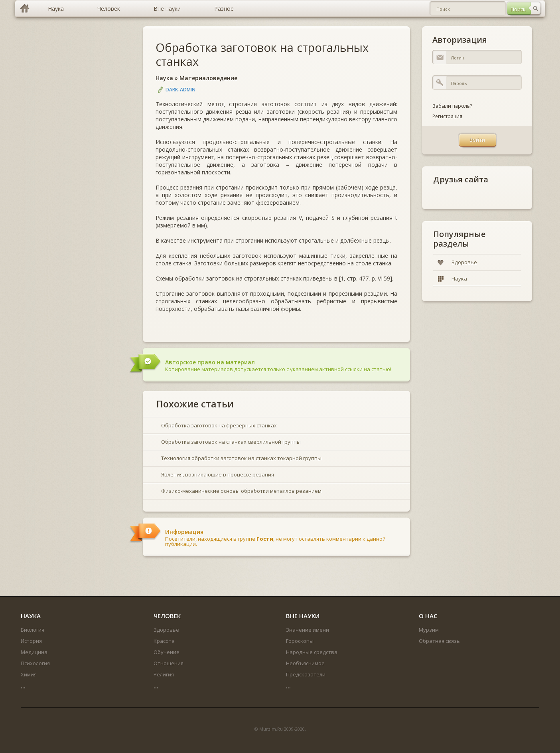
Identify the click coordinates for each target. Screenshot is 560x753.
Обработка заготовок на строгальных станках (262, 54)
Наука (164, 78)
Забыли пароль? (452, 106)
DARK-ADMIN (180, 90)
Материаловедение (208, 78)
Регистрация (447, 116)
